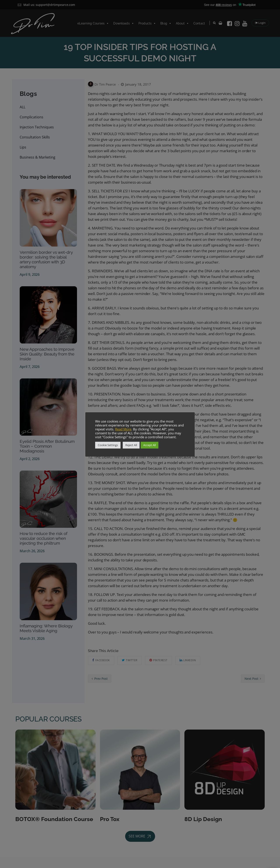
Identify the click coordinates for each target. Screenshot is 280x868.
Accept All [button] (150, 445)
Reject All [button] (131, 445)
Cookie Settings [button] (108, 445)
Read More (123, 429)
